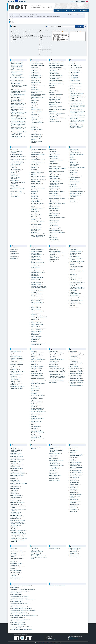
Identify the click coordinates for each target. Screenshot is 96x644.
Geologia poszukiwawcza (76, 176)
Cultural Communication (76, 90)
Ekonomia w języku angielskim (38, 180)
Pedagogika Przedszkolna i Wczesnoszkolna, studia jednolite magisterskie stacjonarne (19, 534)
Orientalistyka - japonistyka (77, 379)
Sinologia (73, 449)
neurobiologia (54, 365)
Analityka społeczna (36, 82)
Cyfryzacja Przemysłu (75, 100)
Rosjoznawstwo (54, 474)
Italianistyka (34, 341)
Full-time (27, 32)
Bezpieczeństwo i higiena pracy (58, 65)
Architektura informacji (37, 109)
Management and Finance (37, 353)
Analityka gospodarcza (37, 76)
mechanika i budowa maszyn (38, 377)
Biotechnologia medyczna (57, 106)
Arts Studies (34, 128)
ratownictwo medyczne (56, 453)
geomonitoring (74, 179)
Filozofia (53, 219)
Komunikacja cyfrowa (75, 256)
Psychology (14, 529)
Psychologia (15, 527)
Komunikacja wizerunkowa (77, 266)
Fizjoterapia (54, 234)
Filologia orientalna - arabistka (58, 192)
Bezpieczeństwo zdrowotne (57, 84)
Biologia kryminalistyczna (57, 94)
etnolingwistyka (35, 211)
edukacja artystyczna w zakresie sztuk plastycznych (38, 160)
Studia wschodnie (75, 499)
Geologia (73, 174)
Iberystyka (34, 248)
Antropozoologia (35, 101)
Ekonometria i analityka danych (39, 176)
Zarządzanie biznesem (17, 594)
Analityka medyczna (36, 81)
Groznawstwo (74, 202)
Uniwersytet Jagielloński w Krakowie (60, 40)
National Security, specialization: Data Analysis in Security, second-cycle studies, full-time (58, 378)
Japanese (41, 43)
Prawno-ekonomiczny (17, 497)
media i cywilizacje (36, 387)
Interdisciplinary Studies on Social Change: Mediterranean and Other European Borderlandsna (39, 288)
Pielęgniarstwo (15, 470)
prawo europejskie (16, 501)
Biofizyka (53, 89)
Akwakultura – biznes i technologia (36, 70)
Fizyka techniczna (55, 241)
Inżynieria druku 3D (36, 308)
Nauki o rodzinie (55, 363)
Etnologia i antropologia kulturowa (36, 215)
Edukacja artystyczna (36, 158)
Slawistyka (73, 452)
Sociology (73, 459)
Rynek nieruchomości (56, 480)
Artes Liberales (35, 124)
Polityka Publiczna (16, 487)
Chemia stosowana (75, 71)
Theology (14, 562)
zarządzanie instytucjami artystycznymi (21, 603)
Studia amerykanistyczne (76, 476)
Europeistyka (34, 223)
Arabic (41, 34)
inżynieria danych (35, 306)
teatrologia (14, 548)
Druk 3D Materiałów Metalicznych (16, 178)
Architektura (34, 108)
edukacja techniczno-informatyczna (36, 167)
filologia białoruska (55, 158)
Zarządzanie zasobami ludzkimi (19, 622)
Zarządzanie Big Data (17, 593)
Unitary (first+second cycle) (17, 37)
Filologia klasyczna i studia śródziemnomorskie (56, 181)
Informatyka (34, 269)
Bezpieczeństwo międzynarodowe (55, 73)
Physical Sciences (16, 467)
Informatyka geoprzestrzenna (38, 272)
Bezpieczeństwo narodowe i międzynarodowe (57, 78)
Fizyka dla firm (54, 238)
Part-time (27, 37)
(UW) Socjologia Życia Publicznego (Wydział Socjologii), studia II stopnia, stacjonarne (19, 114)
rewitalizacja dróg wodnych (57, 465)
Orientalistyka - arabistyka (76, 372)
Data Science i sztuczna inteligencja (17, 152)
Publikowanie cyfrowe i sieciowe (19, 531)
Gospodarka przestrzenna (77, 193)
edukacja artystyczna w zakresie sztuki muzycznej (38, 164)
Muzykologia (35, 428)
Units (73, 10)
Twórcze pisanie (16, 579)
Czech (41, 37)
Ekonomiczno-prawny (36, 181)
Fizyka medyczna (55, 239)
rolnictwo (53, 470)
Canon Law (73, 62)
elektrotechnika (35, 192)
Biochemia (53, 85)
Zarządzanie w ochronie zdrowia (19, 621)
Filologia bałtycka (55, 157)
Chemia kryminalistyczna (76, 67)
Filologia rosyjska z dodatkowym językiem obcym (58, 204)
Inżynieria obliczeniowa (37, 331)
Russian (41, 50)
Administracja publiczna (37, 64)
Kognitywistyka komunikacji (77, 251)
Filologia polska (55, 193)
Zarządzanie (15, 587)
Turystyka (14, 569)
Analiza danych (35, 84)
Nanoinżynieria (54, 351)
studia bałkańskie (74, 482)
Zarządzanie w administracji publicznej (21, 619)
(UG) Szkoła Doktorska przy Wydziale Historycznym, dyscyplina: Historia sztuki (17, 67)
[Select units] (69, 35)
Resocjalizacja (54, 459)
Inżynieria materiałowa (37, 321)
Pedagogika (15, 447)
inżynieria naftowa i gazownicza (39, 328)
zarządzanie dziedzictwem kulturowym (21, 596)
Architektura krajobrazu (37, 111)
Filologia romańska (55, 197)
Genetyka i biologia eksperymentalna (74, 150)
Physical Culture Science (17, 465)
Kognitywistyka (74, 250)
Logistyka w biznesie (17, 381)
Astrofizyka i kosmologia (37, 129)
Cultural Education (75, 92)
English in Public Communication (35, 196)
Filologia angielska (55, 155)
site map (71, 638)
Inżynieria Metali (35, 326)
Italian (41, 54)
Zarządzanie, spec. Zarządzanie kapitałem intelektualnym (25, 615)
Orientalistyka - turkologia (76, 385)
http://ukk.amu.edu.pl (52, 640)
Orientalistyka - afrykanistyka (77, 370)
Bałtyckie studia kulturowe (57, 62)
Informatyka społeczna (37, 279)
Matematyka (34, 365)
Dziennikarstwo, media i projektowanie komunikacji (18, 192)
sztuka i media (74, 506)
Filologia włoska (55, 215)
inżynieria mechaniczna (37, 323)
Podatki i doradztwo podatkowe (19, 474)
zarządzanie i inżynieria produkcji (20, 598)
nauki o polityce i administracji (57, 381)
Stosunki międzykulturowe (76, 471)
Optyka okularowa (75, 366)
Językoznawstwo (55, 259)
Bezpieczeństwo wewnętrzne (58, 82)
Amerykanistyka (35, 72)
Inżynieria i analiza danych (37, 311)
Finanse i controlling (56, 227)
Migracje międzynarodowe (37, 415)
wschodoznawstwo (75, 555)
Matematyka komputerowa (37, 366)
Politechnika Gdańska (60, 37)
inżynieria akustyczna (36, 301)
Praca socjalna (15, 494)
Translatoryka (15, 565)
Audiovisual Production (37, 135)
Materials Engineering (36, 370)
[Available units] (60, 37)
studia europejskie (75, 486)
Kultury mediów (74, 307)
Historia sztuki (15, 253)
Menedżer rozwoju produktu (38, 395)
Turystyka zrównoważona (18, 577)
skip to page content (0, 0)
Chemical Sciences (75, 76)
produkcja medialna (16, 504)
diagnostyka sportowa (17, 154)
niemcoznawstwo (55, 366)
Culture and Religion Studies (77, 94)
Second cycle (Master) (16, 36)
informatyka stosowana (37, 281)
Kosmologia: (73, 276)
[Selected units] (78, 37)
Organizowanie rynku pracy (77, 368)
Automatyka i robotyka (36, 136)
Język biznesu (54, 250)
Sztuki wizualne (74, 511)
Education (34, 156)
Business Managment (56, 121)
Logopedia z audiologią (17, 388)
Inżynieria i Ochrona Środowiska (39, 316)
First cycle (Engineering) (16, 34)
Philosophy (15, 463)
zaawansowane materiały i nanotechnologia (22, 586)
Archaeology (34, 104)
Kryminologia (73, 290)
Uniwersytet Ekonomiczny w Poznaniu (60, 37)
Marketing (34, 363)
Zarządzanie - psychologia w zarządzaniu (21, 591)
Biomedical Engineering (56, 103)
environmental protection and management (38, 209)
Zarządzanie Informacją (17, 601)
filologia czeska (54, 163)
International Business (37, 297)
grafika (72, 198)
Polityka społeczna (16, 488)
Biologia (53, 92)
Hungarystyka (15, 257)
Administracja (35, 62)
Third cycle (14, 39)
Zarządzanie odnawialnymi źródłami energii (22, 608)
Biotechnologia (55, 104)
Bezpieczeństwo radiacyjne (57, 80)
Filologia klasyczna (55, 178)
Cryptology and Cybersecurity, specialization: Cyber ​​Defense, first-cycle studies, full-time (77, 126)
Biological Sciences (55, 98)
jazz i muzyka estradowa (56, 248)
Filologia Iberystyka (55, 177)
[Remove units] (69, 36)
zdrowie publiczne (16, 628)
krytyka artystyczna (75, 295)
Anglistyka (34, 88)
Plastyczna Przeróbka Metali (18, 472)
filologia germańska (56, 167)
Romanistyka (54, 472)
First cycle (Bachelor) (15, 32)
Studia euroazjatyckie (75, 484)
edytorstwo (34, 169)
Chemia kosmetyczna (75, 65)
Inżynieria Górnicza (36, 309)
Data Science (15, 149)
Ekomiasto (34, 174)
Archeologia (34, 106)
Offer (66, 10)
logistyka (14, 376)
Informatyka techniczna (37, 283)
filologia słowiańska (55, 208)
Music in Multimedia (36, 426)
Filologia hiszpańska (56, 175)
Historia (14, 251)
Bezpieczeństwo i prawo (56, 67)
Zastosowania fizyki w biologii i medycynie (21, 626)
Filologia (53, 153)
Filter (77, 26)
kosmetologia (73, 274)
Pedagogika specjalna (17, 461)
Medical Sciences (35, 388)
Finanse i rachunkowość (57, 231)
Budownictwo (54, 111)
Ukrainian (42, 52)
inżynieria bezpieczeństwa (37, 302)
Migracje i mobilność (36, 413)
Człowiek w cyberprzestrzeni (77, 102)
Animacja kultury (35, 89)
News (58, 10)
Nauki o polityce (55, 361)
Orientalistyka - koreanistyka (77, 380)
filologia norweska (55, 188)
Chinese (41, 36)
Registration (83, 10)
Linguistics (15, 355)
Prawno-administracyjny (17, 495)
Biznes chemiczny (55, 108)
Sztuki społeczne (74, 509)
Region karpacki (55, 455)
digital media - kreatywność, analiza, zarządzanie (18, 164)
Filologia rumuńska (55, 207)
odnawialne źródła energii (76, 363)
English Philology (35, 198)
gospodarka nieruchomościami (77, 192)
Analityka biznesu (35, 74)
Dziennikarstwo (15, 180)
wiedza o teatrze (74, 551)
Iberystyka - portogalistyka (37, 250)
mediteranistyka (35, 390)
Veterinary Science (55, 548)
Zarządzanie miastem (17, 605)
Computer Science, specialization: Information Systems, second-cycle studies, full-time (78, 117)
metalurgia (34, 397)
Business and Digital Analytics (58, 113)
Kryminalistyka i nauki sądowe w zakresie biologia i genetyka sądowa (77, 284)
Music (33, 425)
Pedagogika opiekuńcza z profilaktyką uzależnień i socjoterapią (17, 450)
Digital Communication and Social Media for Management (19, 160)
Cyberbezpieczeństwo (75, 95)
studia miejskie (74, 491)
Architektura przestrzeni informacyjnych (36, 113)
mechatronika (35, 382)
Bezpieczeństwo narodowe (57, 75)
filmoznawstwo (54, 151)
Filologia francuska (55, 165)
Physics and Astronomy (17, 468)
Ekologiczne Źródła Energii (37, 173)
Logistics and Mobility (17, 374)
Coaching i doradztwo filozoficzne (75, 81)
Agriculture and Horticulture (38, 65)
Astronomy (34, 133)
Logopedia (15, 385)
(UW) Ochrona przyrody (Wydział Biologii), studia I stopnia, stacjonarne (19, 109)
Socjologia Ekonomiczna (76, 462)
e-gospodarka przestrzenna (38, 171)
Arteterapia (34, 126)
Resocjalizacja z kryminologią (58, 460)
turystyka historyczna (17, 570)
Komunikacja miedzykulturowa (77, 261)
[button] (9, 1)
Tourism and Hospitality (17, 563)
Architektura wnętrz (36, 116)
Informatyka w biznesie (37, 284)
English (41, 32)
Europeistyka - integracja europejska (36, 225)
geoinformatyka (74, 172)
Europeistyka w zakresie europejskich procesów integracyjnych (36, 229)
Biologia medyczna (55, 96)
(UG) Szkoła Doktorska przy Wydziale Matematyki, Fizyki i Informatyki (18, 71)
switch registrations (72, 15)
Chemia (72, 64)
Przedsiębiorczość (16, 519)
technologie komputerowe (18, 558)
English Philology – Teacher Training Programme (37, 201)
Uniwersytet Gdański (60, 38)
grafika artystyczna (75, 200)
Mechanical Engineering (37, 373)
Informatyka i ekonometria (37, 277)
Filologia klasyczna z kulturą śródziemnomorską (57, 184)
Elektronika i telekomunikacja (38, 188)
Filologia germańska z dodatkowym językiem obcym (58, 169)
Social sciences (74, 457)
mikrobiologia (35, 417)
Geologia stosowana (75, 178)
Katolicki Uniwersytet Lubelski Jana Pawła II (60, 36)
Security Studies (74, 447)
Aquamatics (34, 102)
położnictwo (15, 492)
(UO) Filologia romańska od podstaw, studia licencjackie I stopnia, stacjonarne (18, 82)
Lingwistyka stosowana (17, 363)
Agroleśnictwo (35, 67)
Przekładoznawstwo (16, 525)
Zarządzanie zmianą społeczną (19, 624)
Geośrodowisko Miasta (76, 181)
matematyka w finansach (37, 368)
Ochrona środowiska (75, 358)
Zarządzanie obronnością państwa (20, 607)
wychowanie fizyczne (75, 557)
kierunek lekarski (74, 248)
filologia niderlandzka (56, 186)
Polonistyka (14, 490)
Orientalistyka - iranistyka (76, 377)
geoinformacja (74, 171)
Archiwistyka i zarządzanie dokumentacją (37, 118)
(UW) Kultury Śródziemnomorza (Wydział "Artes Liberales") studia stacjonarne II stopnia (19, 118)
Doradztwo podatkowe (17, 169)
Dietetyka (14, 158)
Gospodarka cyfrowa (75, 190)
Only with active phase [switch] (53, 26)
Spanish (41, 41)
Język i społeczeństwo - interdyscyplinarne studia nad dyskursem (57, 253)
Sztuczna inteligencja (75, 504)
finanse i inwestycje (55, 229)
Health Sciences (16, 248)
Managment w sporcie (36, 361)
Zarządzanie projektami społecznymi (20, 614)
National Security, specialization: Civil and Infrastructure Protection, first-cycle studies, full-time (58, 373)
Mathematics (34, 372)
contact (71, 640)
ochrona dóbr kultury (75, 353)
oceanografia (73, 351)
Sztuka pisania (74, 508)
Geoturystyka (73, 185)
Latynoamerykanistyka (17, 351)
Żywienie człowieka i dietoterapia (58, 586)
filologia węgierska (55, 214)
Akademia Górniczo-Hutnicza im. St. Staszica (60, 35)
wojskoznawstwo (74, 553)
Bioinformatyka (54, 91)
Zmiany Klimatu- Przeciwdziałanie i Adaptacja (22, 629)
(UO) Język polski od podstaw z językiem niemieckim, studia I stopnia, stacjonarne (18, 96)
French (41, 39)
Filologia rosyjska (55, 202)
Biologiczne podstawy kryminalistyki (55, 100)
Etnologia (34, 213)
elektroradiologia (35, 190)
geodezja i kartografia (75, 153)
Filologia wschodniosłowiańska (58, 217)
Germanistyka (74, 186)
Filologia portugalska (56, 195)
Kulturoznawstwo (75, 299)
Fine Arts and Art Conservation (58, 232)
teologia (14, 560)
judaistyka (53, 261)
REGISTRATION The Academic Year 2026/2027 (42, 7)
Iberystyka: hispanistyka (37, 251)
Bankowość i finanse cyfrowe (57, 64)
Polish (41, 48)
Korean (41, 45)
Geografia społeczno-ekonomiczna (75, 165)
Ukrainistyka (34, 548)
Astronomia (34, 131)
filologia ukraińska (55, 212)
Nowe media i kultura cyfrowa (58, 368)
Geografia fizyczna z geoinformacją (74, 162)
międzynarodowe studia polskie (39, 411)
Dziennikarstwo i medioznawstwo (16, 186)
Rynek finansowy (55, 479)
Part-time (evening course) (30, 34)
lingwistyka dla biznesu (17, 357)
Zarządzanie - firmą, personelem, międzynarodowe (23, 589)
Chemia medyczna (75, 69)
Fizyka (53, 236)
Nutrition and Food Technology (58, 370)
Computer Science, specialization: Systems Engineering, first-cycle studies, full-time (77, 122)
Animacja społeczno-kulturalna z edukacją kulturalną (38, 95)
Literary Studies (16, 370)
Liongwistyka (15, 368)
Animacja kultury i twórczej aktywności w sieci (37, 92)
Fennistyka (53, 149)
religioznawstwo (55, 457)
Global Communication (76, 188)
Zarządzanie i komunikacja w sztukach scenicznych (23, 600)
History (14, 255)
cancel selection (81, 15)
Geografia (73, 159)
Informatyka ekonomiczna (37, 271)
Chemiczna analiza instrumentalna (74, 78)
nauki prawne (53, 383)
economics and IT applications (38, 154)
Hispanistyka (15, 250)
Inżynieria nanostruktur (37, 330)
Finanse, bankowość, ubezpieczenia (55, 221)
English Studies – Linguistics (38, 203)
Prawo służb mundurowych (18, 502)
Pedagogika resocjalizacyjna (18, 460)
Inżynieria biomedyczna (37, 304)
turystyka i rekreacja (17, 572)
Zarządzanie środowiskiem (18, 617)
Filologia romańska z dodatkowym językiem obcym (58, 199)
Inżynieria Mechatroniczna (37, 324)
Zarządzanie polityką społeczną (19, 612)
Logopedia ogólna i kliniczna (18, 386)
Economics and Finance (37, 153)
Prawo (14, 499)
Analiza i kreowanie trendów (38, 86)
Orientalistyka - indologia (76, 375)
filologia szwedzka (55, 210)
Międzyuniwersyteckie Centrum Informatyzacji (45, 643)
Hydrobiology (15, 258)
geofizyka (73, 158)
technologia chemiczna (17, 550)
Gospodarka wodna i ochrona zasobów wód (76, 196)
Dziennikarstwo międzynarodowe (16, 196)
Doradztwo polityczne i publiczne (16, 172)
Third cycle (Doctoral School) (17, 41)
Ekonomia (34, 178)
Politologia (15, 479)
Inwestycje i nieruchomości (38, 299)
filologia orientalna (55, 190)
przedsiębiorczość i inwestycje (19, 520)
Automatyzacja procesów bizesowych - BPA (36, 142)
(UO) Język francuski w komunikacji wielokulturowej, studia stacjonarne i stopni (19, 87)
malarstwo (34, 351)
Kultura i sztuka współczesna (77, 297)
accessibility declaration (74, 639)
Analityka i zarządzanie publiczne (36, 78)
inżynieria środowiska (36, 336)
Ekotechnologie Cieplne (37, 183)
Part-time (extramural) (30, 36)
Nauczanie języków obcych (57, 353)
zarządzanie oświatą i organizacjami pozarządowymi (24, 610)
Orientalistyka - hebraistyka (77, 373)
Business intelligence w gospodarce (56, 116)
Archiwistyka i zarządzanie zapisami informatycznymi (37, 122)
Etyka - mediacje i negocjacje (38, 221)
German (41, 47)
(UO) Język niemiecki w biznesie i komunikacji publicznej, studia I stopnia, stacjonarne (19, 91)
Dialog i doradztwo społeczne (19, 156)
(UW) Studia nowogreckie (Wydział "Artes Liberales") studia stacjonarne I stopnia (19, 133)
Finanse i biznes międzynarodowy (55, 225)
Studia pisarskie (74, 493)
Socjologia (73, 461)
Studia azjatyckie (74, 481)
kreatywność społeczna (76, 281)
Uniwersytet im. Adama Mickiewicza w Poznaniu (60, 39)
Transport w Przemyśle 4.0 (18, 567)
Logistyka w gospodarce (17, 383)
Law (13, 353)
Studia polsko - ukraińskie (76, 494)
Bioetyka (53, 87)
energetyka (34, 193)
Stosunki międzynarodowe (76, 472)
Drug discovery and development (16, 175)
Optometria (73, 365)
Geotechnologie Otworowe (76, 183)
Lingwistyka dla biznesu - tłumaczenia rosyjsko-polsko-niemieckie (18, 360)
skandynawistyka (74, 451)
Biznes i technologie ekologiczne (58, 110)
